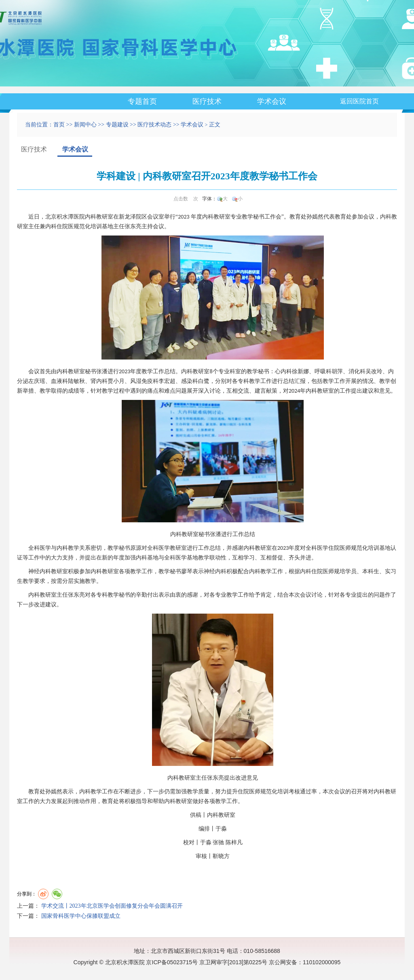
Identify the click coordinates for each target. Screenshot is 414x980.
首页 (59, 125)
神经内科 (40, 571)
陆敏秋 (76, 381)
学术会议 (272, 101)
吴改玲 (374, 371)
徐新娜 (300, 371)
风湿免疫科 (144, 381)
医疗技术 (207, 101)
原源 (136, 548)
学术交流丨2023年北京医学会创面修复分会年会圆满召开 (112, 906)
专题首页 (142, 101)
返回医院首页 (359, 101)
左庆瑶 (37, 381)
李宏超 (167, 381)
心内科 (283, 371)
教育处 (298, 217)
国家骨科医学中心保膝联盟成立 (81, 916)
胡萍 (337, 371)
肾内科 (99, 381)
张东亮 (133, 226)
